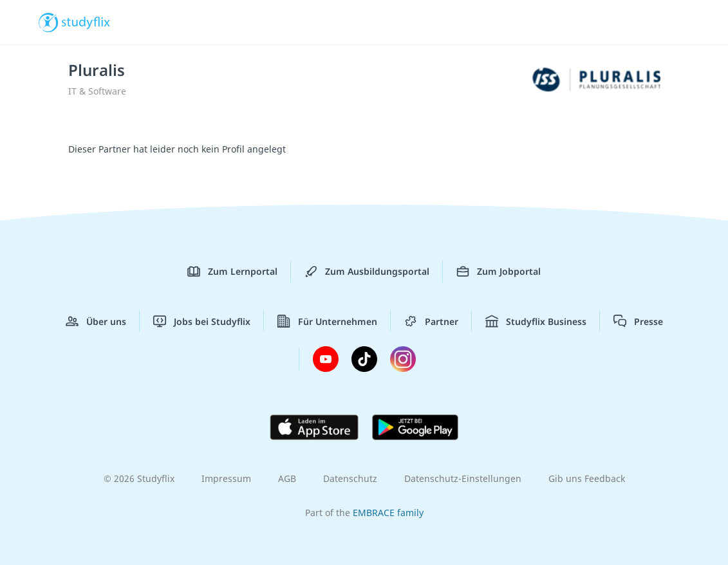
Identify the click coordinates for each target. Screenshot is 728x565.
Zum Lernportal (232, 272)
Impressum (226, 478)
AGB (287, 478)
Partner (431, 321)
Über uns (96, 321)
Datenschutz (350, 478)
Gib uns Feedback (587, 478)
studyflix (86, 21)
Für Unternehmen (327, 321)
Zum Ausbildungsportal (367, 272)
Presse (638, 321)
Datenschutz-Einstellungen (463, 478)
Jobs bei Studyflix (202, 321)
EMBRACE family (388, 513)
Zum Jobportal (499, 272)
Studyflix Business (536, 321)
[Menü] (682, 23)
